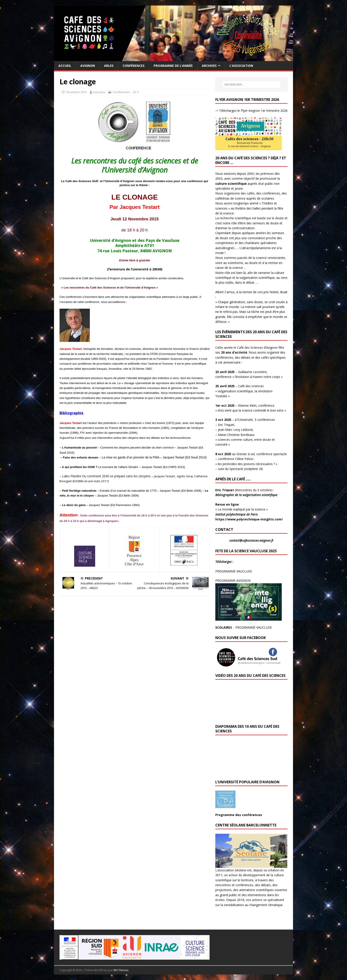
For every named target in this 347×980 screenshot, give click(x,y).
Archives (209, 66)
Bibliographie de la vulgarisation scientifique (247, 495)
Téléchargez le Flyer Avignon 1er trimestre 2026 (253, 111)
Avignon (88, 66)
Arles (109, 66)
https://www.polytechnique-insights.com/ (249, 519)
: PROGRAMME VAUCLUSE (244, 627)
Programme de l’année (173, 66)
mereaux (99, 92)
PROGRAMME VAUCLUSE (234, 571)
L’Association (241, 66)
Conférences (134, 66)
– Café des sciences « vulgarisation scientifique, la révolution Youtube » (244, 391)
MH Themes (121, 970)
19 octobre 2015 (76, 92)
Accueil (65, 66)
